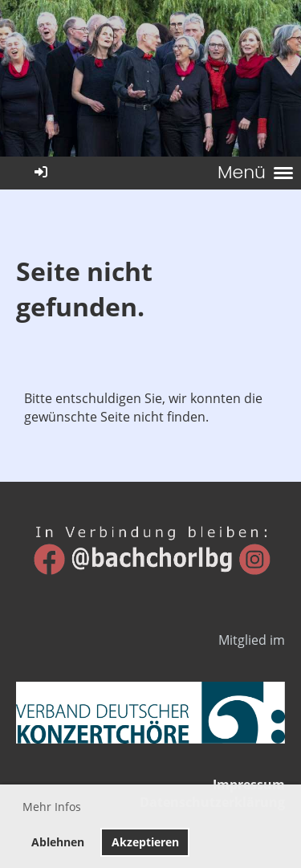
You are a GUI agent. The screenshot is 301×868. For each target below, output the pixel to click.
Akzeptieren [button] (145, 842)
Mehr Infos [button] (52, 807)
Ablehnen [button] (58, 842)
